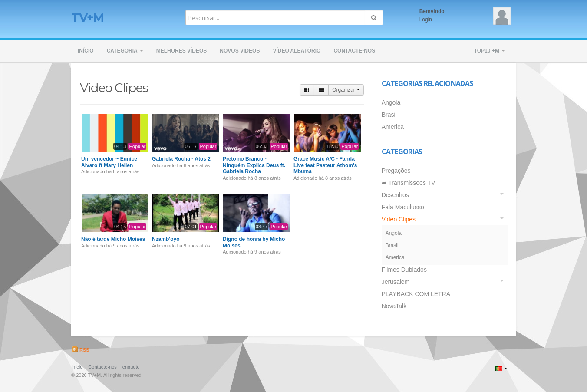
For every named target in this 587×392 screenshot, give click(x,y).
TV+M (87, 17)
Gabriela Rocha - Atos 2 (181, 159)
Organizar (346, 90)
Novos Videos (240, 51)
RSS (80, 350)
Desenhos (395, 195)
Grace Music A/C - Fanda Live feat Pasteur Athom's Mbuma (325, 165)
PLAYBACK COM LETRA (416, 294)
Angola (391, 102)
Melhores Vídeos (182, 51)
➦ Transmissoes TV (409, 183)
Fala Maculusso (403, 207)
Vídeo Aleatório (297, 51)
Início (86, 51)
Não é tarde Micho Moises (113, 239)
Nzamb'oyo (166, 239)
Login (426, 20)
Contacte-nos (354, 51)
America (393, 127)
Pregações (396, 171)
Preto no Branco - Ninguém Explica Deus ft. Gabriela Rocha (254, 165)
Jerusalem (396, 282)
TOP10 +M (490, 51)
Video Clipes (399, 219)
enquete (131, 367)
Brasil (389, 115)
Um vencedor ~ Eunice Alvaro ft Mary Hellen (109, 162)
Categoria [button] (125, 51)
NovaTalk (394, 306)
